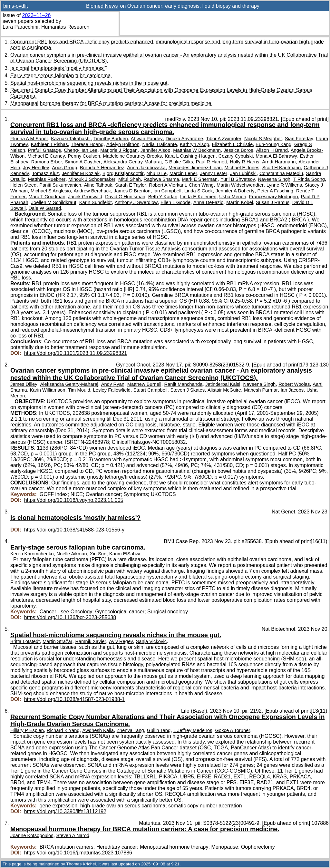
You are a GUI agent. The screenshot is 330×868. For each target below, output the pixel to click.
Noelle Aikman (72, 554)
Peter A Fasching (276, 191)
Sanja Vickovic (151, 641)
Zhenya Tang (130, 730)
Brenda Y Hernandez (102, 168)
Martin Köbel (240, 202)
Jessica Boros (238, 150)
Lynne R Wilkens (284, 185)
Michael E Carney (46, 156)
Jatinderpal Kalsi (223, 384)
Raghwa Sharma (161, 179)
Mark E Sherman (200, 179)
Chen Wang (201, 185)
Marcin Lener (183, 173)
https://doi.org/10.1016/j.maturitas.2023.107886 (78, 853)
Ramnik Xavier (91, 641)
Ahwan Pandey (147, 139)
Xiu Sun (98, 554)
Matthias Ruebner (47, 179)
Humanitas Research (65, 27)
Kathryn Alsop (194, 144)
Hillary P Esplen (27, 730)
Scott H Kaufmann (282, 168)
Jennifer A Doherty (235, 191)
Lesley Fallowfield (112, 390)
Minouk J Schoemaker (92, 179)
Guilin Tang (159, 730)
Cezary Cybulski (236, 156)
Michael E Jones (242, 168)
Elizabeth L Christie (233, 144)
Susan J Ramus (273, 202)
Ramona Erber (47, 162)
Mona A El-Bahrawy (276, 156)
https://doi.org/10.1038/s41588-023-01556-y (74, 530)
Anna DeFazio (208, 202)
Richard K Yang (63, 730)
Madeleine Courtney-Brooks (132, 156)
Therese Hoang (87, 144)
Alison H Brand (272, 150)
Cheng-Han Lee (81, 150)
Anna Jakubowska (146, 168)
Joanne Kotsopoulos (32, 835)
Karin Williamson (48, 390)
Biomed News (102, 6)
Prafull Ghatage (45, 150)
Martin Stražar (58, 641)
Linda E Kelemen (198, 197)
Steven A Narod (73, 835)
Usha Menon (233, 197)
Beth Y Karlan (163, 197)
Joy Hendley (36, 168)
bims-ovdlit (15, 6)
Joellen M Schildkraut (54, 202)
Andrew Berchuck (92, 191)
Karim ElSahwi (125, 554)
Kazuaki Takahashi (71, 139)
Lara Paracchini (20, 27)
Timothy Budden (111, 139)
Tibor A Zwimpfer (224, 139)
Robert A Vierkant (167, 185)
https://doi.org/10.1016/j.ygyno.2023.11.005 (74, 500)
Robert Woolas (294, 384)
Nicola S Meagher (263, 139)
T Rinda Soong (309, 179)
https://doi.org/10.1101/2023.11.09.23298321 (76, 353)
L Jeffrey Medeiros (193, 730)
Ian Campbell (167, 191)
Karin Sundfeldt (96, 202)
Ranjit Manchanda (183, 384)
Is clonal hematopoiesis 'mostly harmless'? (59, 68)
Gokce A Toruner (233, 730)
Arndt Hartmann (279, 162)
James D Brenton (132, 191)
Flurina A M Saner (29, 139)
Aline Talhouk (98, 185)
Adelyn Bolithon (123, 144)
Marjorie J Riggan (119, 150)
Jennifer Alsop (155, 150)
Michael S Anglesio (51, 191)
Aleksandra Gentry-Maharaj (132, 162)
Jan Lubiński (243, 173)
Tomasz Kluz (45, 173)
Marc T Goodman (47, 197)
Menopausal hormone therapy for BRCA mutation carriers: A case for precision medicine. (112, 103)
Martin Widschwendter (240, 185)
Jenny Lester (214, 173)
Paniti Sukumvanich (60, 185)
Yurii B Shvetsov (238, 179)
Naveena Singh (274, 179)
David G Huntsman (125, 197)
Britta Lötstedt (25, 641)
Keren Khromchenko (32, 554)
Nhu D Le (157, 173)
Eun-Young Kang (273, 144)
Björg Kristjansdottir (123, 173)
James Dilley (24, 384)
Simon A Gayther (83, 162)
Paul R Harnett (212, 162)
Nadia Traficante (159, 144)
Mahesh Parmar (261, 390)
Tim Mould (79, 390)
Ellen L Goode (175, 202)
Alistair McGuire (224, 390)
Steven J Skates (187, 390)
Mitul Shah (130, 179)
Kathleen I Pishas (49, 144)
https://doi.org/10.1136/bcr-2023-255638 (70, 617)
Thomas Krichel (81, 864)
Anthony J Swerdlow (136, 202)
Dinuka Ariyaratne (184, 139)
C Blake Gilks (179, 162)
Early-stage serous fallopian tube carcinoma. (61, 76)
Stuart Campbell (150, 390)
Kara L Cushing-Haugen (190, 156)
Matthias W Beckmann (197, 150)
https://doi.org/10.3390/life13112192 (65, 811)
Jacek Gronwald (85, 197)
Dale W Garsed (45, 208)
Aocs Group (64, 168)
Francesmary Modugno (274, 197)
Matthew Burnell (144, 384)
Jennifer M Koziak (81, 173)
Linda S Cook (199, 191)
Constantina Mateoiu (281, 173)
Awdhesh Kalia (98, 730)
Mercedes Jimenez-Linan (195, 168)
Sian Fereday (299, 139)
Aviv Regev (121, 641)
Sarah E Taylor (131, 185)
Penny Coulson (84, 156)
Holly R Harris (244, 162)
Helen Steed (23, 185)
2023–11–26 (36, 15)
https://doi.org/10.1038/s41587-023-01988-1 (74, 699)
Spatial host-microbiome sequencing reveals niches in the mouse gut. (90, 83)
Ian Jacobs (292, 390)
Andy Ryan (113, 384)
